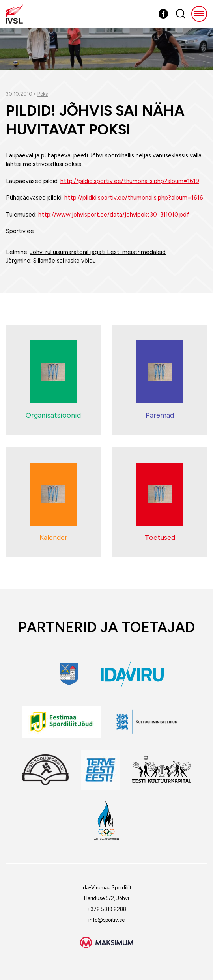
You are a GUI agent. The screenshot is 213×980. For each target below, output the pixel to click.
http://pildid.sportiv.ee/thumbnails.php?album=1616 (134, 198)
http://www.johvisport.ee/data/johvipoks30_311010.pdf (114, 215)
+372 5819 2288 (107, 909)
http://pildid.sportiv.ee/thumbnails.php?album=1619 (130, 181)
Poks (43, 94)
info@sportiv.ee (106, 920)
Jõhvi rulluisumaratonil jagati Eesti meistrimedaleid (98, 252)
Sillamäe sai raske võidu (64, 261)
